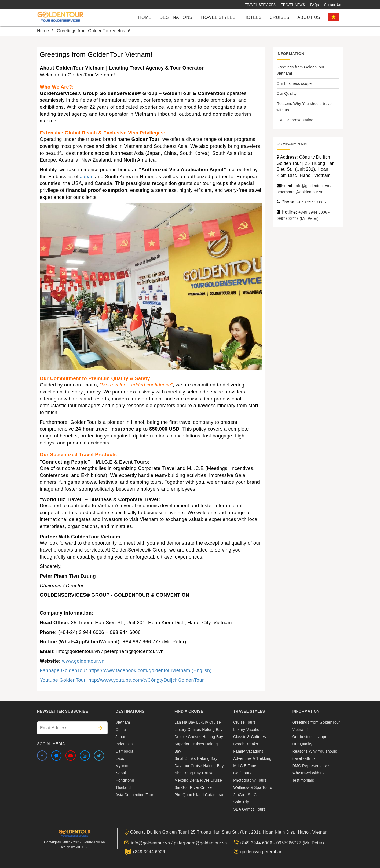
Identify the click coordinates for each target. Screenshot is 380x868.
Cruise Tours (244, 722)
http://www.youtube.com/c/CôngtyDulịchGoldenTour (146, 680)
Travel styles (218, 17)
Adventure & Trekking (252, 758)
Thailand (123, 787)
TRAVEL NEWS (293, 5)
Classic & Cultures (250, 737)
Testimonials (303, 780)
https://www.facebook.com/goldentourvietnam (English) (150, 670)
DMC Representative (295, 120)
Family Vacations (248, 751)
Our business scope (294, 83)
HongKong (125, 780)
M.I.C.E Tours (245, 766)
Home (145, 17)
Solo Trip (241, 802)
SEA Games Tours (249, 809)
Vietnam (123, 722)
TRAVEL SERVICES (260, 5)
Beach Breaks (246, 744)
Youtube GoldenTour (64, 680)
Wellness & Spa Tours (253, 787)
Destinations (176, 17)
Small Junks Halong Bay (196, 758)
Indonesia (124, 744)
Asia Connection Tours (136, 795)
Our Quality (287, 93)
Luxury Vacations (248, 730)
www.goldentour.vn (83, 661)
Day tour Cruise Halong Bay (199, 766)
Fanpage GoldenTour (63, 670)
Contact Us (333, 5)
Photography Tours (250, 780)
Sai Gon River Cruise (193, 787)
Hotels (253, 17)
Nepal (121, 773)
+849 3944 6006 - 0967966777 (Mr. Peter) (282, 843)
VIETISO (83, 847)
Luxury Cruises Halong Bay (199, 730)
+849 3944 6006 (311, 202)
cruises (279, 17)
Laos (120, 758)
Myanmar (124, 766)
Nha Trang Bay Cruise (194, 773)
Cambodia (125, 751)
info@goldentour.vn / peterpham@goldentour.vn (179, 843)
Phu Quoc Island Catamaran (200, 795)
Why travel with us (308, 773)
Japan (87, 177)
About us (309, 17)
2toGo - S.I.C (245, 795)
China (121, 730)
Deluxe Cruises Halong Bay (199, 737)
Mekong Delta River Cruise (198, 780)
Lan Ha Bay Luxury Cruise (198, 722)
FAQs (315, 5)
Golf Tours (242, 773)
